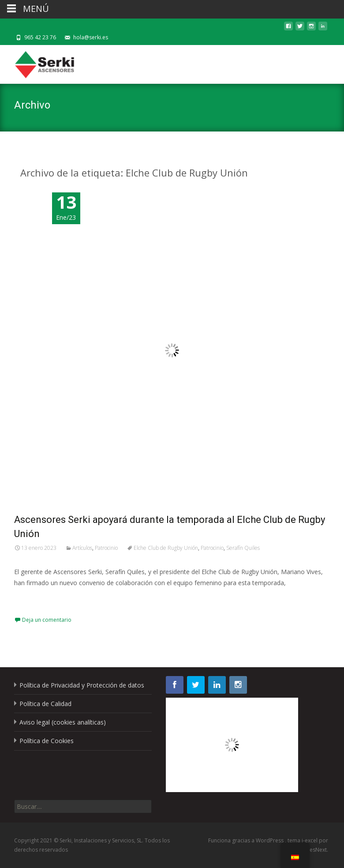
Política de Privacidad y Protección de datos (82, 685)
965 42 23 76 (40, 37)
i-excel (310, 840)
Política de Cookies (47, 741)
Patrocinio (106, 548)
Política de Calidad (45, 704)
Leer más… (32, 599)
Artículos (82, 548)
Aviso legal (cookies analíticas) (63, 722)
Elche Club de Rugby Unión (166, 548)
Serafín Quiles (243, 548)
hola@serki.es (91, 37)
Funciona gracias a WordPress (247, 840)
